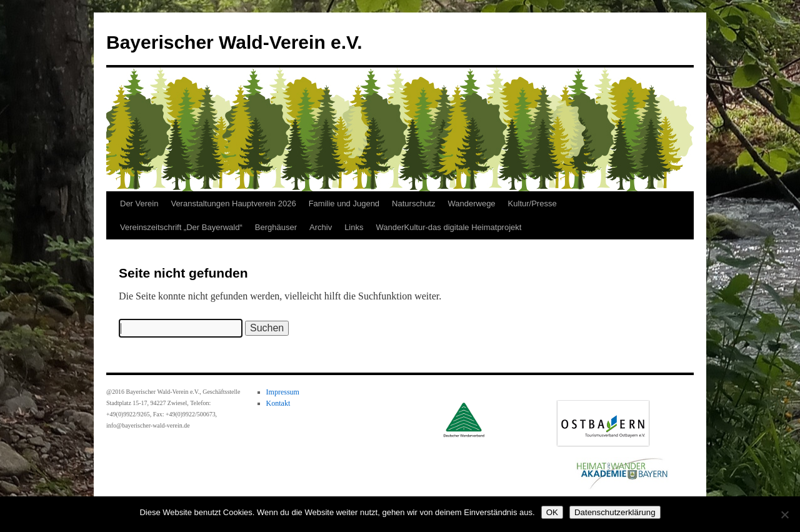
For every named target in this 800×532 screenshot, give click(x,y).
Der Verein (139, 203)
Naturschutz (413, 203)
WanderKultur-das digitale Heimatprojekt (449, 227)
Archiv (321, 227)
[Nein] (784, 514)
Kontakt (278, 403)
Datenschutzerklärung (615, 512)
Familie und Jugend (344, 203)
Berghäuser (276, 227)
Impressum (283, 392)
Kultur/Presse (532, 203)
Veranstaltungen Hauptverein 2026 (233, 203)
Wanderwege (471, 203)
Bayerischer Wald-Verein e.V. (234, 42)
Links (354, 227)
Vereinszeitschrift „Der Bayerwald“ (181, 227)
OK (552, 512)
